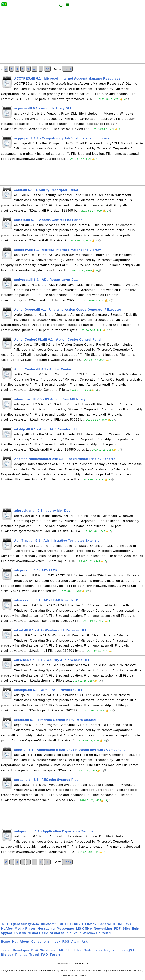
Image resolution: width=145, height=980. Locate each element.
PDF (118, 929)
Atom (75, 942)
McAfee (7, 929)
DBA (35, 950)
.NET (5, 924)
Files (78, 950)
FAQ (45, 955)
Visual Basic (38, 933)
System (20, 933)
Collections (40, 942)
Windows (47, 950)
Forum (55, 955)
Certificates (93, 950)
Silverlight (131, 929)
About (24, 942)
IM (120, 924)
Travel (34, 955)
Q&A (131, 950)
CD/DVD (77, 924)
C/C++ (64, 924)
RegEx (109, 950)
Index (56, 942)
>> (47, 69)
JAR (60, 950)
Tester (6, 950)
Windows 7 (92, 933)
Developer (21, 950)
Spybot (7, 933)
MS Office (84, 929)
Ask (85, 942)
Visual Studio (61, 933)
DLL (69, 950)
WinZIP (108, 933)
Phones (21, 955)
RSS (66, 942)
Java (128, 924)
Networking (103, 929)
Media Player (25, 929)
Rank (67, 69)
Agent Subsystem (25, 924)
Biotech (7, 955)
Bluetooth (49, 924)
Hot (15, 942)
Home (5, 942)
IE (115, 924)
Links (121, 950)
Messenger (66, 929)
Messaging (46, 929)
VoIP (77, 933)
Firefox (91, 924)
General (105, 924)
